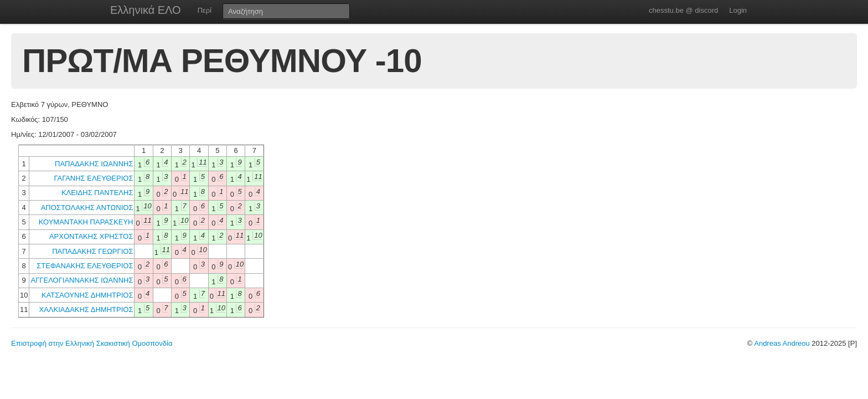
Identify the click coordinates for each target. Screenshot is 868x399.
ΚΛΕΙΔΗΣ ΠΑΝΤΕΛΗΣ (97, 193)
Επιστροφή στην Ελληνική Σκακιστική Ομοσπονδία (92, 343)
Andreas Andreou (782, 343)
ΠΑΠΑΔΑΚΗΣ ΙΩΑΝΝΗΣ (94, 164)
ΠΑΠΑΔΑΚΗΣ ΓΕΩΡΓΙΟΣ (92, 251)
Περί (205, 10)
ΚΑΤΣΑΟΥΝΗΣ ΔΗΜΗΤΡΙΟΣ (87, 295)
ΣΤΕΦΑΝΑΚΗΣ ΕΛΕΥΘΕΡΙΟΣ (85, 266)
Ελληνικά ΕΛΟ (146, 10)
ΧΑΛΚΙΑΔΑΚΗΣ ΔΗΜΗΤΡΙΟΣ (86, 310)
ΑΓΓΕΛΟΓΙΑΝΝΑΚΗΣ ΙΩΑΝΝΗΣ (82, 280)
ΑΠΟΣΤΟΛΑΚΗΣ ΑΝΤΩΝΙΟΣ (87, 208)
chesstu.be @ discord (683, 10)
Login (738, 10)
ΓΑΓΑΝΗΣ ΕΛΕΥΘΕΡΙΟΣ (94, 178)
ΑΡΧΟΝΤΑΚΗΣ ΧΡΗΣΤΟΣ (91, 236)
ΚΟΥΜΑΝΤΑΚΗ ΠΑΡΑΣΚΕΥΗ (86, 222)
